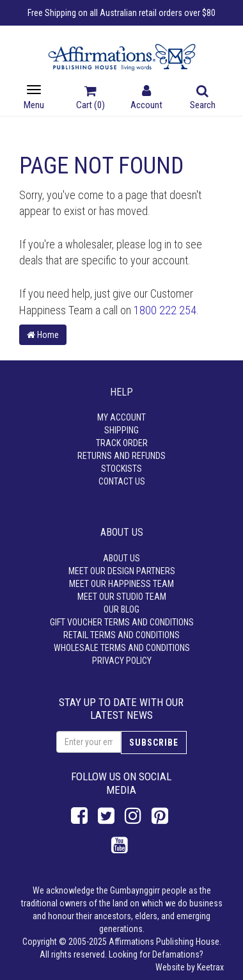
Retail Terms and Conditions (121, 635)
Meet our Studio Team (122, 597)
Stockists (121, 469)
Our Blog (121, 609)
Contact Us (122, 481)
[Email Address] (88, 742)
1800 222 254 (165, 310)
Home (43, 335)
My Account (121, 417)
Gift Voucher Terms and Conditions (122, 622)
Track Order (122, 443)
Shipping (121, 430)
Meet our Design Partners (122, 571)
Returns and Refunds (121, 456)
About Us (121, 558)
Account (146, 99)
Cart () (90, 99)
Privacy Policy (122, 661)
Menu (34, 98)
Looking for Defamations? (156, 954)
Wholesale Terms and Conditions (122, 648)
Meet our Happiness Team (121, 584)
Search (203, 99)
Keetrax (210, 967)
